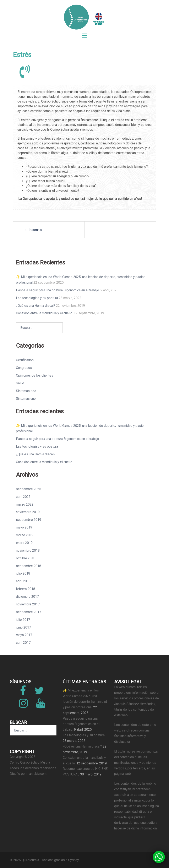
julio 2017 (23, 620)
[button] (159, 857)
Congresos (24, 368)
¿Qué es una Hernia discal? (36, 306)
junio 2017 (23, 627)
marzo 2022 (25, 504)
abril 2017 (23, 643)
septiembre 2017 (29, 612)
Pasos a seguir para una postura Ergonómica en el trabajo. (58, 290)
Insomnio (35, 230)
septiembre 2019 (29, 520)
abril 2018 (23, 581)
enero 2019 (24, 543)
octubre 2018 (26, 558)
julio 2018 (23, 573)
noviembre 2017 (28, 604)
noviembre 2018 (28, 550)
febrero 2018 (26, 589)
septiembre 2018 (29, 566)
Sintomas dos (26, 391)
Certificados (25, 360)
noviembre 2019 (28, 512)
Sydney (73, 860)
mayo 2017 (24, 635)
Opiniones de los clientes (35, 375)
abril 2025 (23, 497)
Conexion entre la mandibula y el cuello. (44, 313)
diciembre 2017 (27, 597)
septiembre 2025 (29, 489)
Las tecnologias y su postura (37, 298)
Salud (20, 383)
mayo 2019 (24, 527)
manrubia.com (37, 774)
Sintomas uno (26, 399)
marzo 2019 (25, 535)
